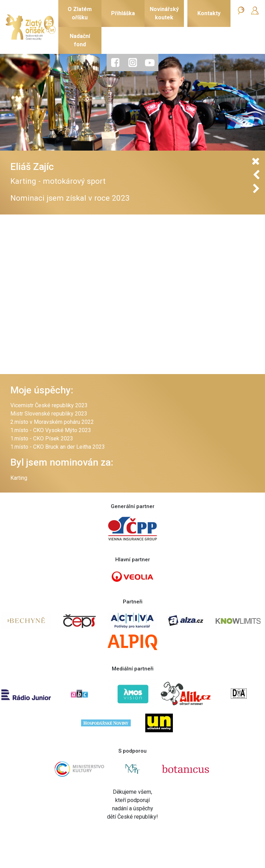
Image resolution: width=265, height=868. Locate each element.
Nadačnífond (80, 40)
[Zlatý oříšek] (31, 27)
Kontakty (209, 13)
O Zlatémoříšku (80, 13)
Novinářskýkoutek (164, 13)
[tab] (115, 63)
